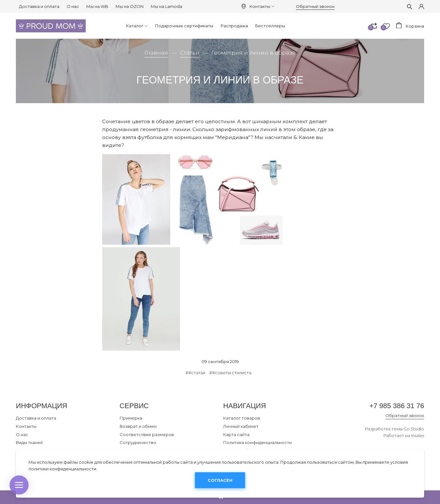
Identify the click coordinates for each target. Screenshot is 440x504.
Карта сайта (236, 434)
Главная (156, 53)
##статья (195, 373)
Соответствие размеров (147, 434)
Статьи (190, 53)
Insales (418, 435)
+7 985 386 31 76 (397, 406)
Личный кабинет (241, 426)
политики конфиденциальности (62, 469)
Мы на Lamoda (167, 6)
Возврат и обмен (138, 426)
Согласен (220, 480)
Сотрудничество (138, 442)
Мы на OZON (130, 6)
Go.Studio (414, 429)
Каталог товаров (242, 418)
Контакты (262, 6)
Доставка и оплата (39, 6)
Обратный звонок (315, 6)
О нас (73, 6)
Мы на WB (97, 6)
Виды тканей (29, 442)
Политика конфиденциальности (257, 442)
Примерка (131, 418)
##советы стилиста (230, 373)
